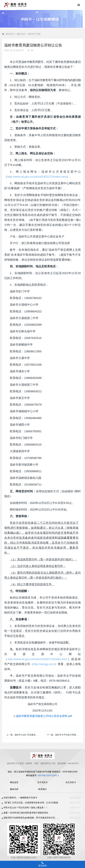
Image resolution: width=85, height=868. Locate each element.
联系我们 (42, 789)
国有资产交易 (34, 34)
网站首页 (10, 34)
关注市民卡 (71, 782)
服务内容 (21, 34)
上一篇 (23, 735)
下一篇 (64, 735)
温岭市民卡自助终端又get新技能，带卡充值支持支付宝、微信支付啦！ (32, 818)
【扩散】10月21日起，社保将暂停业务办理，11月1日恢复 (31, 803)
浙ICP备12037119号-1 (48, 775)
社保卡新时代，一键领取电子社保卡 (20, 798)
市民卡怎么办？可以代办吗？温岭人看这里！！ (26, 808)
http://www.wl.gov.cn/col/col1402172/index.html (37, 177)
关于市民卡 (42, 782)
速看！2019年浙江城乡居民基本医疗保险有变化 (26, 813)
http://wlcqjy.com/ (44, 664)
